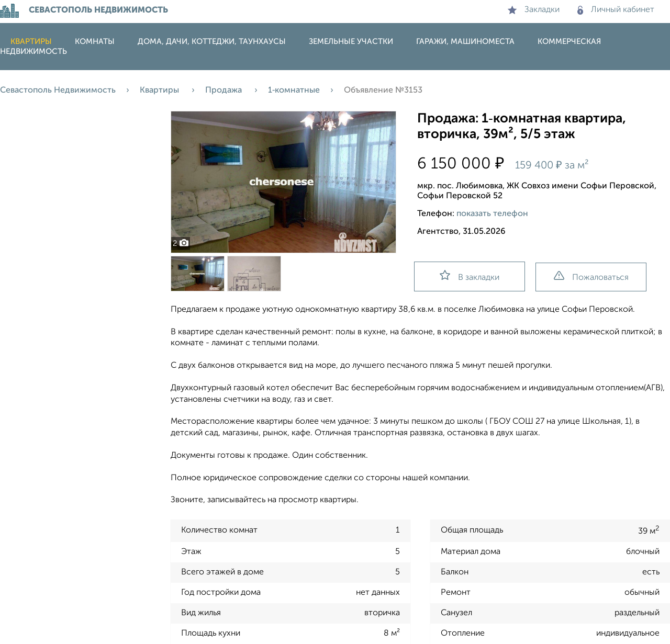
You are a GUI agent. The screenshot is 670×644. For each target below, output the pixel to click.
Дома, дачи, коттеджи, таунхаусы (212, 42)
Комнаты (95, 42)
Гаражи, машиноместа (465, 42)
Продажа (225, 91)
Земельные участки (351, 42)
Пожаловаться (591, 276)
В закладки (470, 276)
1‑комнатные (294, 91)
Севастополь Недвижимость (58, 91)
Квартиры (31, 42)
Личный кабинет (616, 10)
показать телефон (492, 214)
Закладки (534, 10)
